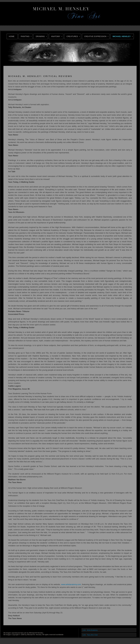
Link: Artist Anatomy (90, 630)
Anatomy (56, 36)
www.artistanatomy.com (71, 584)
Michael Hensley (122, 36)
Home (12, 36)
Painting (25, 36)
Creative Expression (95, 36)
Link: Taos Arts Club (90, 635)
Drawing (40, 36)
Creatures (72, 36)
